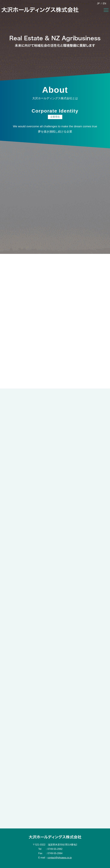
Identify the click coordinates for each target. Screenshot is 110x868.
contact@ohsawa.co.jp (60, 858)
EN (104, 4)
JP (98, 4)
